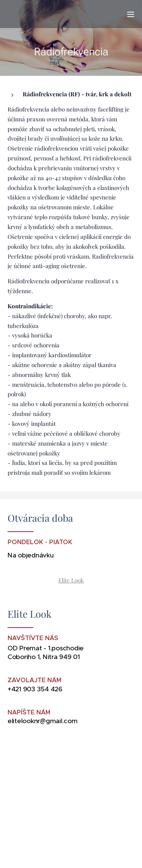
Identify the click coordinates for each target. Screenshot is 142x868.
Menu (131, 14)
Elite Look (71, 580)
